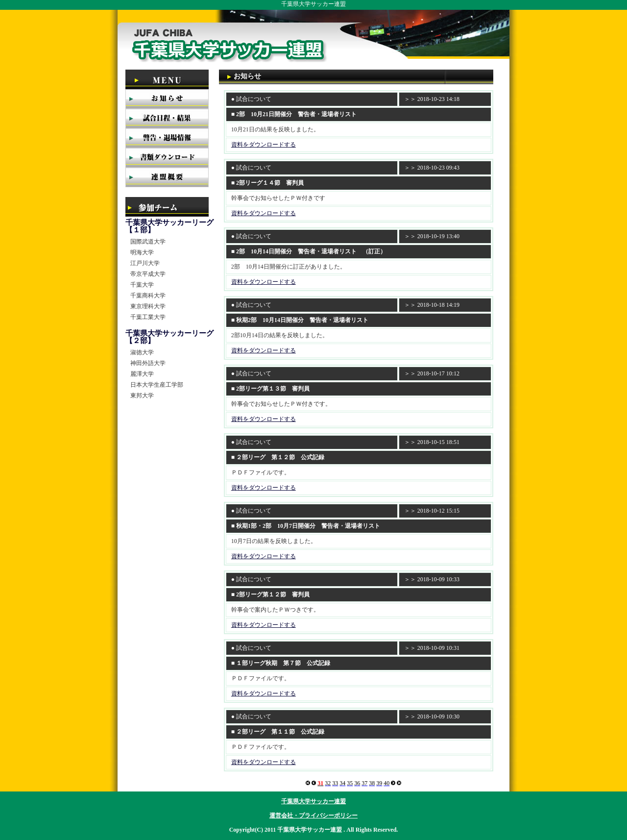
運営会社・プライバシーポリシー (313, 815)
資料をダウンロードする (264, 145)
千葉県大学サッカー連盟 (313, 801)
